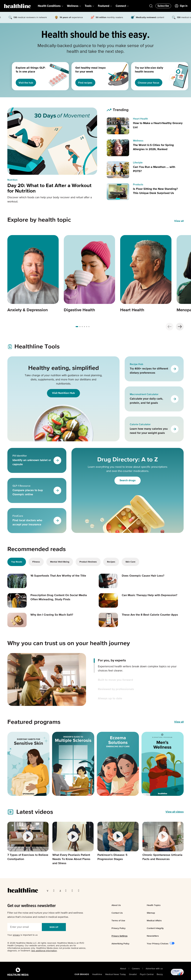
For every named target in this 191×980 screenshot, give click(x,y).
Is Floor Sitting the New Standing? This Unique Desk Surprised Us (155, 191)
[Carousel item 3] (146, 274)
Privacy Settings (120, 936)
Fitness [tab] (36, 562)
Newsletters (153, 936)
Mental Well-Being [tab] (60, 562)
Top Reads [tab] (17, 562)
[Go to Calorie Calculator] (175, 429)
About (123, 969)
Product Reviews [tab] (88, 562)
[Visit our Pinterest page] (61, 891)
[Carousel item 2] (89, 274)
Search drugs (128, 480)
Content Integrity (155, 928)
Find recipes (86, 83)
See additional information (44, 951)
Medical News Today (116, 974)
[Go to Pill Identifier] (57, 460)
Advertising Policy (120, 944)
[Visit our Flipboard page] (80, 891)
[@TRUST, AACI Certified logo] (173, 972)
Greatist (133, 974)
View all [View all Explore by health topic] (179, 221)
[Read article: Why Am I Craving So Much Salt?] (50, 620)
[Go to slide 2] (82, 327)
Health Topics (154, 905)
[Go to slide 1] (79, 327)
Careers (136, 969)
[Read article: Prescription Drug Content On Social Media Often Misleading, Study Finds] (50, 600)
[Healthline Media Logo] (18, 972)
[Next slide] (180, 327)
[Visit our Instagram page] (67, 891)
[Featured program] (28, 764)
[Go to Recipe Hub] (175, 369)
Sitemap (151, 913)
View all (179, 722)
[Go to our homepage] (23, 890)
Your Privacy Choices (158, 944)
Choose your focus (150, 83)
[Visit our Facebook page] (48, 891)
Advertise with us (154, 969)
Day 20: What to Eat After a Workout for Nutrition (49, 188)
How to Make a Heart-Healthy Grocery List (158, 125)
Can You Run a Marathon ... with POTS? (154, 169)
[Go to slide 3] (84, 327)
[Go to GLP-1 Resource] (57, 490)
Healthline (97, 974)
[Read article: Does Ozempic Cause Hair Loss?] (141, 581)
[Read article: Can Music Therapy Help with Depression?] (141, 600)
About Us (116, 905)
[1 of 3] (32, 76)
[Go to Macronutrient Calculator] (175, 399)
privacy (16, 935)
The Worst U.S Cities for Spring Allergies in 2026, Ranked (153, 147)
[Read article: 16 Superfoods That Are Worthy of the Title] (50, 581)
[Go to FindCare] (57, 521)
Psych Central (147, 974)
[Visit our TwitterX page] (55, 891)
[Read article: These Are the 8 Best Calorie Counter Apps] (141, 620)
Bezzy (160, 974)
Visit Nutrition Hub (63, 393)
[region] (95, 76)
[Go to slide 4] (87, 327)
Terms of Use (118, 920)
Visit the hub (27, 83)
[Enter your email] (25, 927)
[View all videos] (175, 812)
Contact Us (117, 913)
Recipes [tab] (111, 562)
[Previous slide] (170, 327)
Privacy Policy (118, 928)
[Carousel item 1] (33, 274)
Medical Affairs (154, 920)
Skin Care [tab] (130, 562)
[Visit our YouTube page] (73, 891)
